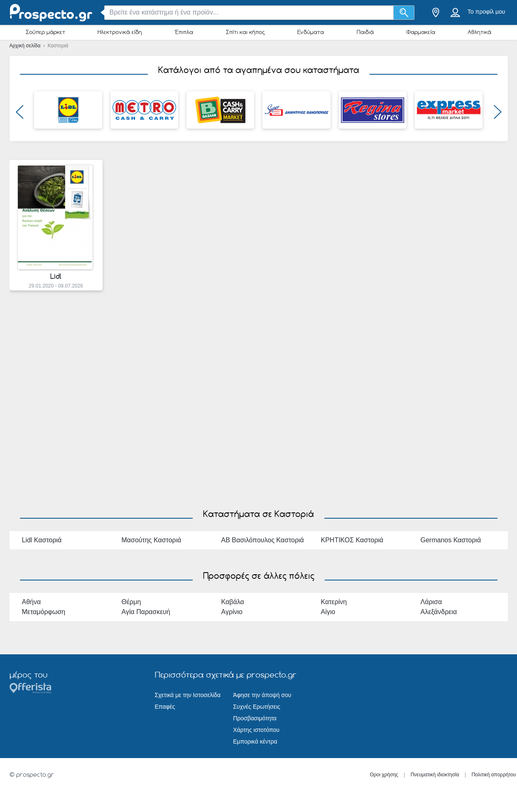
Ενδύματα (311, 32)
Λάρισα (431, 602)
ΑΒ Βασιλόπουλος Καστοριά (263, 540)
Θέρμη (131, 602)
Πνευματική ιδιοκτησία (435, 775)
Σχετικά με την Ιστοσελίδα (188, 695)
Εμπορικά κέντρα (255, 741)
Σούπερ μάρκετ (45, 32)
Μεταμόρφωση (44, 612)
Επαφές (165, 707)
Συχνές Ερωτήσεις (257, 707)
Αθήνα (32, 602)
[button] (20, 114)
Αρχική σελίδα (26, 46)
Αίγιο (328, 612)
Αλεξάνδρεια (439, 612)
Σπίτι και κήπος (245, 32)
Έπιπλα (184, 32)
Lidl (56, 276)
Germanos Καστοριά (451, 540)
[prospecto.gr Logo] (51, 13)
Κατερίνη (334, 602)
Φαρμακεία (421, 32)
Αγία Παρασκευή (146, 612)
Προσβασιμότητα (255, 718)
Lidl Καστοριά (42, 540)
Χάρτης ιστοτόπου (256, 730)
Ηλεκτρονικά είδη (120, 32)
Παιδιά (365, 32)
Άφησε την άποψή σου (262, 695)
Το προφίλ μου (486, 12)
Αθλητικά (479, 32)
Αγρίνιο (232, 612)
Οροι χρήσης (384, 775)
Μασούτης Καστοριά (152, 540)
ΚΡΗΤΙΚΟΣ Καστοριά (352, 540)
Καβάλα (233, 602)
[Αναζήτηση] (404, 13)
